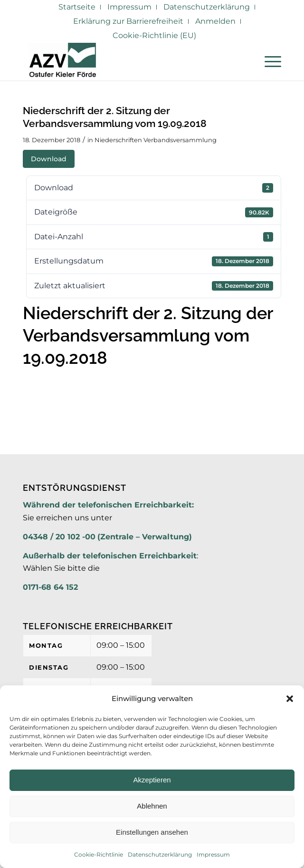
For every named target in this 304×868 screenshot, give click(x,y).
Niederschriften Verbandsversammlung (156, 140)
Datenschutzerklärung (160, 854)
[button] (290, 699)
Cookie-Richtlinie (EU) (154, 35)
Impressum (213, 854)
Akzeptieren (152, 780)
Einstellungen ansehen (152, 832)
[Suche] (246, 61)
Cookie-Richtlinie (99, 854)
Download (49, 159)
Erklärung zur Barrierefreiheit (128, 21)
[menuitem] (77, 7)
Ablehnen (152, 806)
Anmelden (215, 21)
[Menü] (268, 61)
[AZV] (126, 61)
